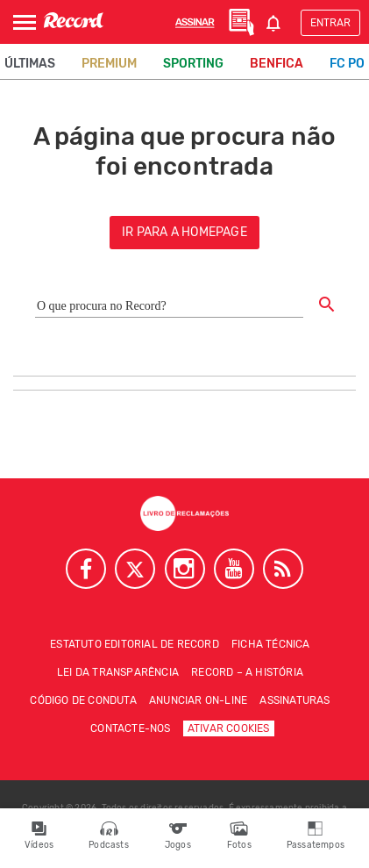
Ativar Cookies (229, 728)
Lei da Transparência (118, 672)
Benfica (277, 64)
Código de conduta (83, 700)
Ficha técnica (271, 644)
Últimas (30, 64)
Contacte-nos (130, 728)
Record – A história (247, 672)
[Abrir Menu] (25, 22)
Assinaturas (294, 700)
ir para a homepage (184, 232)
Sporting (193, 64)
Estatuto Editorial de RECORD (135, 644)
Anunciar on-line (198, 700)
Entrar (330, 23)
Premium (109, 64)
